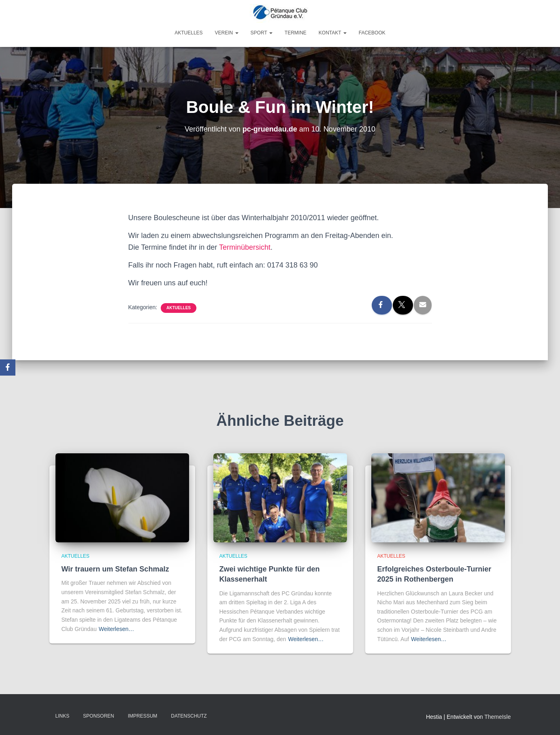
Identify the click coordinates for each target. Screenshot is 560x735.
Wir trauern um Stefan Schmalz (115, 569)
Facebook (372, 33)
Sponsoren (99, 716)
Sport (262, 33)
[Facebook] (8, 367)
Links (63, 716)
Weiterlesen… (117, 629)
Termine (296, 33)
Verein (227, 33)
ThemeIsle (497, 717)
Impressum (143, 716)
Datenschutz (189, 716)
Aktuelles (188, 33)
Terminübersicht (245, 247)
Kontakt (333, 33)
